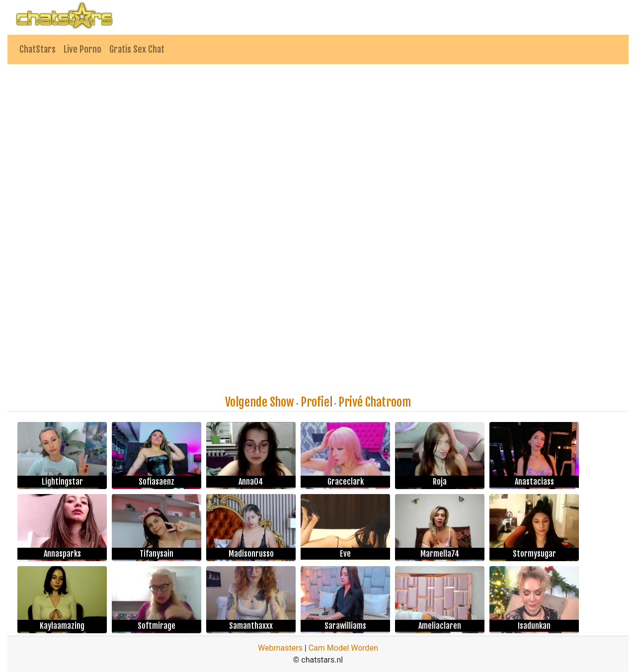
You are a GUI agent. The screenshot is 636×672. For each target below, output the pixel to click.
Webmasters (280, 648)
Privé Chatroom (375, 402)
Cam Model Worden (343, 648)
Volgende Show (260, 402)
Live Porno (82, 49)
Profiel (317, 402)
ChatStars (38, 49)
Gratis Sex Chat (137, 49)
